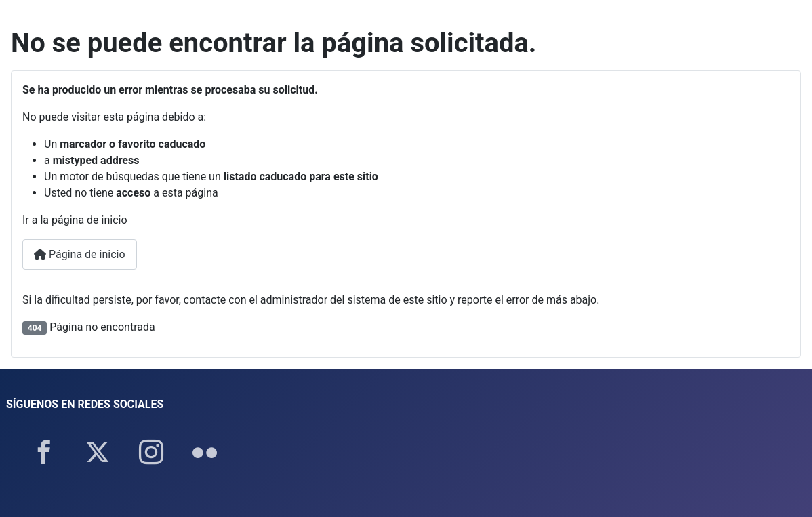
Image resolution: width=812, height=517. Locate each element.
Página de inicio (80, 254)
